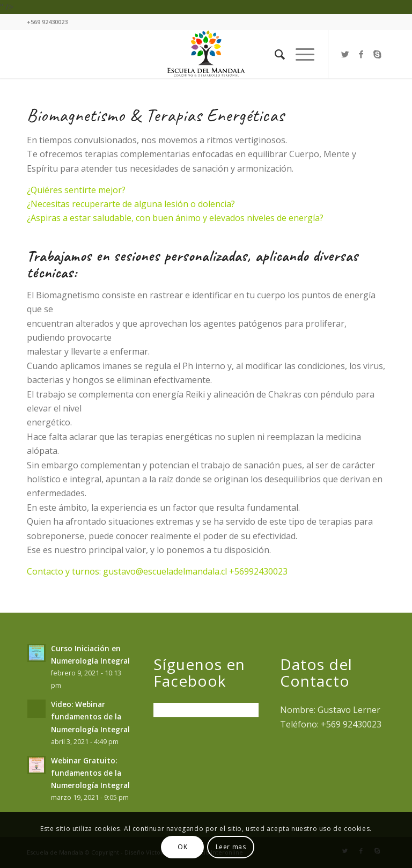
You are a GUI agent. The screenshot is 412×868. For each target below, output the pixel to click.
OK (182, 847)
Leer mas (231, 847)
